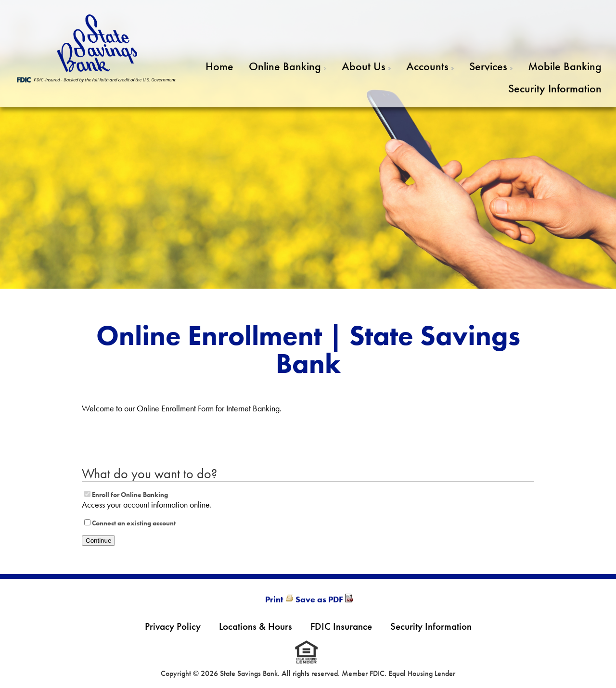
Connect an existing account (134, 523)
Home (219, 66)
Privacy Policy (173, 626)
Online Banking (285, 66)
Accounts (427, 66)
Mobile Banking (565, 66)
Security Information (555, 88)
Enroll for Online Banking (130, 495)
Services (488, 66)
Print (274, 599)
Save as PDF (319, 599)
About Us (364, 66)
